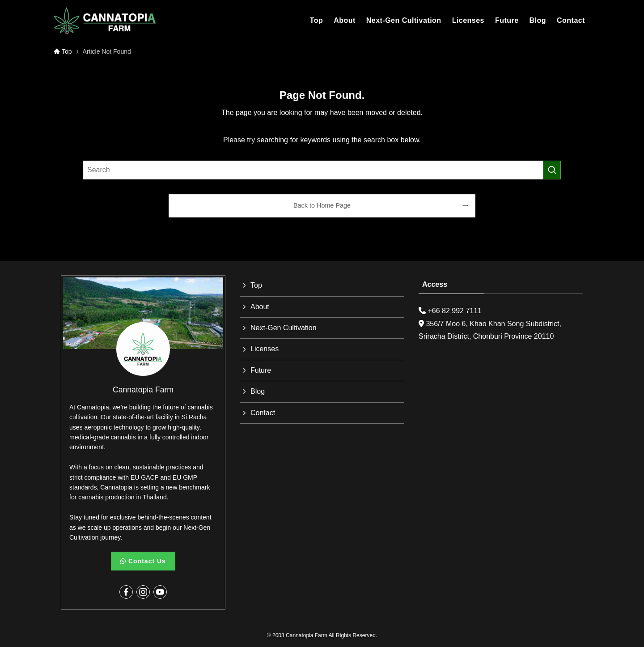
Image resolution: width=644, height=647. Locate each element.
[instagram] (143, 592)
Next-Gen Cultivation (284, 328)
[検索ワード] (322, 170)
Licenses (265, 349)
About (260, 307)
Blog (258, 391)
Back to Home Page (322, 205)
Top (256, 285)
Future (261, 370)
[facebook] (126, 592)
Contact (263, 413)
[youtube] (160, 592)
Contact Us (143, 561)
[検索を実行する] (552, 170)
